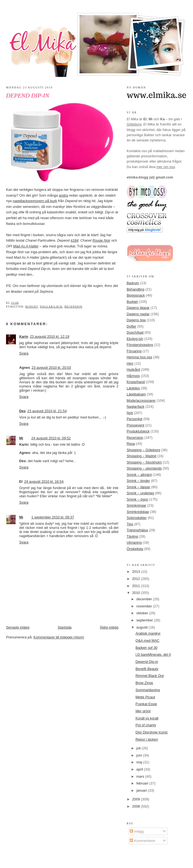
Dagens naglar (138, 314)
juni (140, 755)
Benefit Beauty (147, 669)
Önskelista (135, 549)
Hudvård (133, 369)
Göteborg (134, 124)
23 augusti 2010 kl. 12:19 (50, 337)
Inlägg (137, 831)
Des (22, 411)
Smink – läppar (138, 487)
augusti (142, 627)
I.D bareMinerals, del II (153, 655)
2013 (137, 572)
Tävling (132, 536)
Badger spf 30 (146, 648)
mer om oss (166, 167)
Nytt (130, 413)
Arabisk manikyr (148, 633)
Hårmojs (133, 376)
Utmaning (134, 542)
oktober (143, 613)
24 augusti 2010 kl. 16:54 (44, 482)
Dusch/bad (135, 332)
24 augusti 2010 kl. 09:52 (51, 438)
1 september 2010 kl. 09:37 (53, 517)
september (145, 620)
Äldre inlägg (109, 627)
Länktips (133, 388)
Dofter (131, 326)
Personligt (134, 419)
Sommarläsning (148, 690)
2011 (137, 586)
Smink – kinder (138, 481)
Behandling (135, 289)
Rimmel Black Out (150, 676)
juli (139, 748)
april (140, 769)
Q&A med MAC (147, 640)
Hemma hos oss (139, 357)
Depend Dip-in (28, 96)
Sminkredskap (138, 512)
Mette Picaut (145, 697)
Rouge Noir (101, 240)
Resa (131, 444)
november (145, 606)
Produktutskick (138, 431)
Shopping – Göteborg (143, 450)
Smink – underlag (140, 493)
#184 (74, 240)
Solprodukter (137, 518)
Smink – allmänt (139, 475)
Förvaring (134, 351)
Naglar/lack (51, 307)
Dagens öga (136, 320)
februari (143, 783)
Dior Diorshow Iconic (152, 732)
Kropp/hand (136, 382)
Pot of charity (146, 725)
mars (141, 776)
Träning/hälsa (137, 530)
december (145, 599)
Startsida (65, 627)
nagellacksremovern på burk (35, 201)
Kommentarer (142, 841)
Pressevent (135, 425)
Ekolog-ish (135, 339)
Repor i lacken (147, 739)
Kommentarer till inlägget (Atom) (59, 637)
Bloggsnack (136, 295)
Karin (24, 337)
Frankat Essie (146, 704)
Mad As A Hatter (26, 246)
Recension (73, 307)
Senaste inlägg (18, 627)
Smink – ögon (137, 499)
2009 (137, 799)
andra (63, 195)
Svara (24, 353)
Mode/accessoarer (141, 400)
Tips (130, 524)
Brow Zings (144, 683)
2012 (137, 579)
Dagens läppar (138, 308)
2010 (137, 593)
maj (140, 762)
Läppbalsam (136, 394)
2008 (137, 806)
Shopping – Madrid (141, 456)
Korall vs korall (147, 718)
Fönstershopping (140, 345)
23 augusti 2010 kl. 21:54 (47, 411)
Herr (130, 363)
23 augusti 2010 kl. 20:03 (51, 368)
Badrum (133, 283)
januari (142, 790)
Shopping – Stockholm (144, 462)
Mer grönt (143, 711)
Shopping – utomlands (144, 468)
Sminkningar (136, 505)
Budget (32, 307)
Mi (21, 438)
